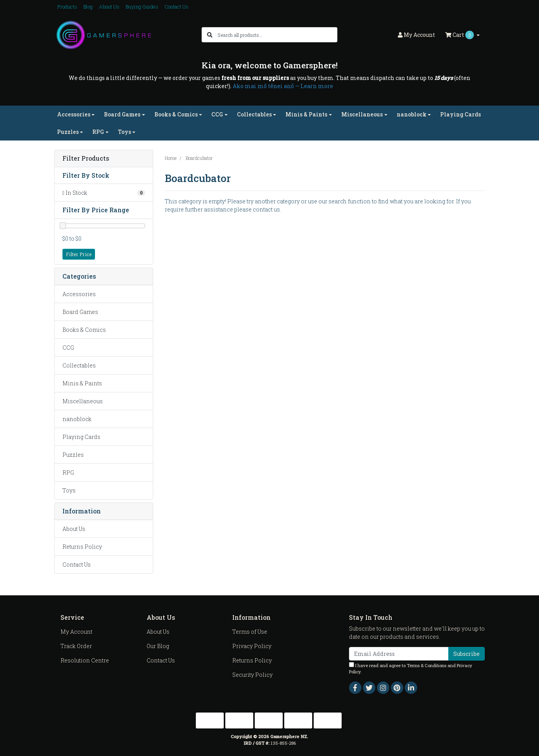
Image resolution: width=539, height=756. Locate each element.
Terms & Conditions (427, 665)
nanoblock (77, 419)
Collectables (79, 365)
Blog (88, 7)
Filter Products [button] (86, 159)
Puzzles (73, 455)
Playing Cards (460, 114)
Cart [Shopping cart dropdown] (460, 35)
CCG (68, 348)
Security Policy (252, 675)
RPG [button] (98, 132)
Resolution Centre (85, 660)
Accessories (79, 294)
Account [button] (416, 35)
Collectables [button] (254, 114)
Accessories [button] (74, 114)
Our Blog (158, 646)
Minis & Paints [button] (306, 114)
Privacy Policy (252, 646)
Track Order (76, 646)
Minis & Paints (82, 383)
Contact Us (176, 7)
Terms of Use (250, 632)
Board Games (80, 312)
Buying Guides (142, 7)
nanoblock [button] (412, 114)
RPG (68, 472)
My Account (76, 632)
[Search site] (210, 35)
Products (67, 7)
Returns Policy (82, 547)
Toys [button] (124, 132)
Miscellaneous (83, 401)
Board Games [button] (122, 114)
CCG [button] (217, 114)
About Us (109, 7)
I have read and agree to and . (411, 668)
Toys (69, 490)
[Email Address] (399, 654)
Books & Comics (84, 330)
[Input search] (277, 35)
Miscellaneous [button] (362, 114)
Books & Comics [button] (176, 114)
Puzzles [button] (68, 132)
